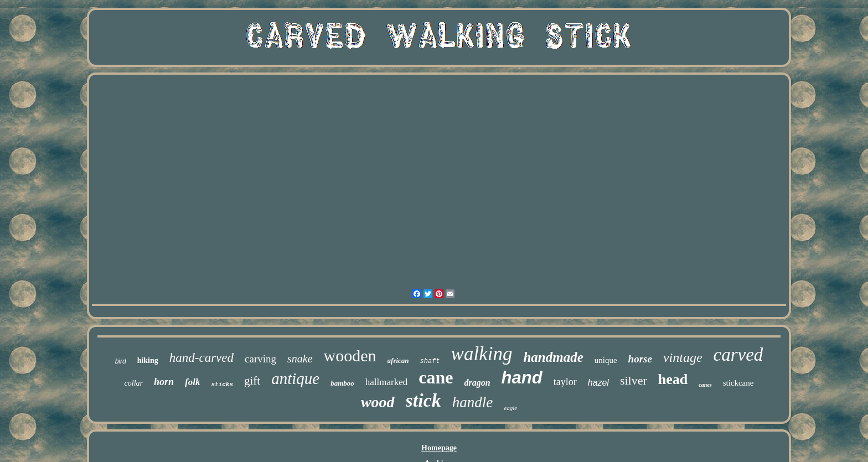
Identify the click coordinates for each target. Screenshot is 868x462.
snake (300, 359)
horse (640, 359)
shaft (430, 361)
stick (423, 400)
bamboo (342, 383)
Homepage (439, 448)
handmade (553, 357)
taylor (565, 382)
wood (378, 402)
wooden (350, 355)
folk (192, 382)
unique (606, 360)
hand (522, 378)
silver (634, 380)
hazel (598, 383)
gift (252, 381)
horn (164, 382)
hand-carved (201, 358)
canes (705, 385)
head (673, 379)
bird (121, 361)
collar (134, 383)
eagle (510, 408)
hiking (148, 360)
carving (260, 359)
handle (473, 402)
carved (738, 355)
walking (482, 354)
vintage (683, 357)
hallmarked (386, 382)
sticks (222, 385)
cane (436, 377)
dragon (477, 383)
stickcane (738, 383)
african (398, 360)
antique (295, 378)
